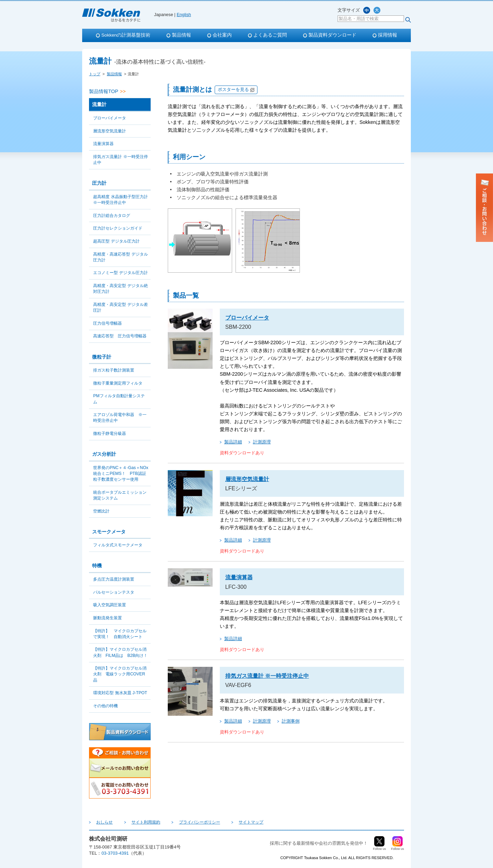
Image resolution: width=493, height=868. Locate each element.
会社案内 (222, 35)
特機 (97, 566)
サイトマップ (229, 822)
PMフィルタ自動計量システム (119, 399)
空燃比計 (101, 511)
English (184, 15)
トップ (95, 74)
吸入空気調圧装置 (110, 605)
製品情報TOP (104, 91)
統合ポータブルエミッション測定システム (120, 495)
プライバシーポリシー (184, 822)
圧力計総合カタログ (112, 216)
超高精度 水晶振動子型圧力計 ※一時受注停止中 (120, 200)
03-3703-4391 (115, 853)
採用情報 (388, 35)
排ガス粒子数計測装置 (114, 370)
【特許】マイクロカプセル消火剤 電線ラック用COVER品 (120, 674)
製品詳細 (233, 442)
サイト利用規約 (136, 822)
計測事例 (291, 721)
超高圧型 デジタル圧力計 (116, 241)
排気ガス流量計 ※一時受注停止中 (120, 160)
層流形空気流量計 (110, 131)
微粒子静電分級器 (110, 433)
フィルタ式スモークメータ (118, 545)
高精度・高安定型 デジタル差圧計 (120, 307)
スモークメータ (109, 532)
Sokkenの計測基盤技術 (126, 35)
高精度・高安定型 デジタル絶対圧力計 (120, 289)
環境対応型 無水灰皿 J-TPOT (120, 693)
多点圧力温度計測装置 (114, 579)
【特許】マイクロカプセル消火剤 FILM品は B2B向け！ (120, 652)
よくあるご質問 (270, 35)
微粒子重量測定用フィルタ (118, 383)
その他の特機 (105, 706)
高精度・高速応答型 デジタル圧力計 (120, 257)
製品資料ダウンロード (332, 35)
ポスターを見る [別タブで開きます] (233, 89)
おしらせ (101, 822)
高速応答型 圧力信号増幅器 (120, 336)
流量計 (99, 104)
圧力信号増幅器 (108, 323)
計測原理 (262, 442)
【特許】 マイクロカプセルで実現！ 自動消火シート (120, 634)
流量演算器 (103, 144)
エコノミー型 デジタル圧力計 (120, 273)
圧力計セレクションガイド (118, 228)
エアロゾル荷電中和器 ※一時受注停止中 (120, 418)
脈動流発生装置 (108, 618)
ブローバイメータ (110, 118)
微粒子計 (102, 357)
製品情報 (181, 35)
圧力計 (99, 183)
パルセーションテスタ (114, 592)
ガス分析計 (104, 454)
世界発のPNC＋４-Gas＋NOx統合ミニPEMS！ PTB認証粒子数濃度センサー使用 (121, 474)
